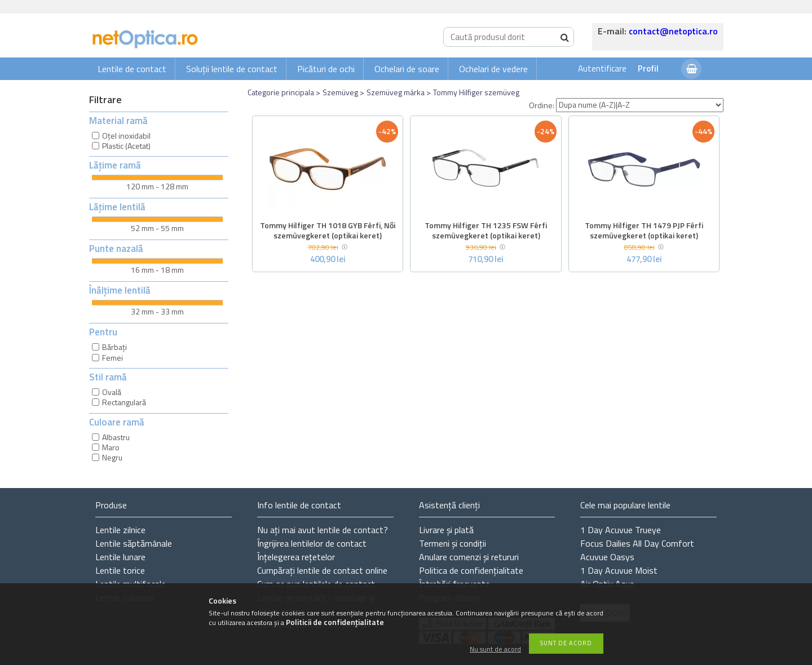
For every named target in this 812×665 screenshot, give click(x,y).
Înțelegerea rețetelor (296, 557)
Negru (112, 457)
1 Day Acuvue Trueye (621, 530)
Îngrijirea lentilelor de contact (312, 543)
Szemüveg (340, 92)
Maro (111, 447)
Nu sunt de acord (495, 650)
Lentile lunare (120, 557)
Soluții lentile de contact (232, 69)
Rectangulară (124, 402)
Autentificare (602, 68)
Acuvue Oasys (607, 557)
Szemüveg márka (396, 92)
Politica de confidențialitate (471, 570)
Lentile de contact (132, 69)
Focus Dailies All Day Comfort (637, 543)
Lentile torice (120, 570)
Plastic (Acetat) (126, 146)
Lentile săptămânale (134, 543)
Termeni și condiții (453, 543)
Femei (112, 358)
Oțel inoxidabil (126, 136)
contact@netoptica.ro (673, 31)
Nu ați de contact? (323, 530)
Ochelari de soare (407, 69)
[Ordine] (640, 105)
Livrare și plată (446, 530)
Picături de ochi (326, 69)
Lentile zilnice (120, 530)
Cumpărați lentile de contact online (322, 570)
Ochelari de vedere (493, 69)
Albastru (116, 437)
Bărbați (114, 347)
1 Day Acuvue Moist (619, 570)
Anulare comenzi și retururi (469, 557)
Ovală (112, 392)
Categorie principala (281, 92)
